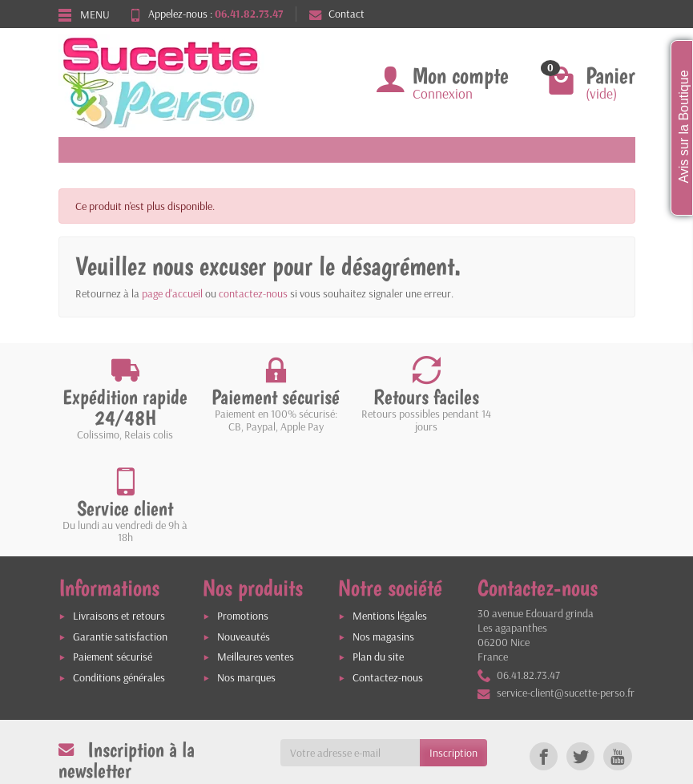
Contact (337, 14)
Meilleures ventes (256, 555)
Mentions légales (390, 513)
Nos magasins (383, 534)
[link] (544, 655)
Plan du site (378, 555)
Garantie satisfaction (120, 534)
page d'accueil (172, 293)
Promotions (243, 513)
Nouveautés (244, 534)
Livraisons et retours (119, 513)
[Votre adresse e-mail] (350, 651)
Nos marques (246, 576)
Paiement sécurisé (113, 555)
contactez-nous (253, 293)
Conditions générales (119, 576)
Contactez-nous (388, 576)
